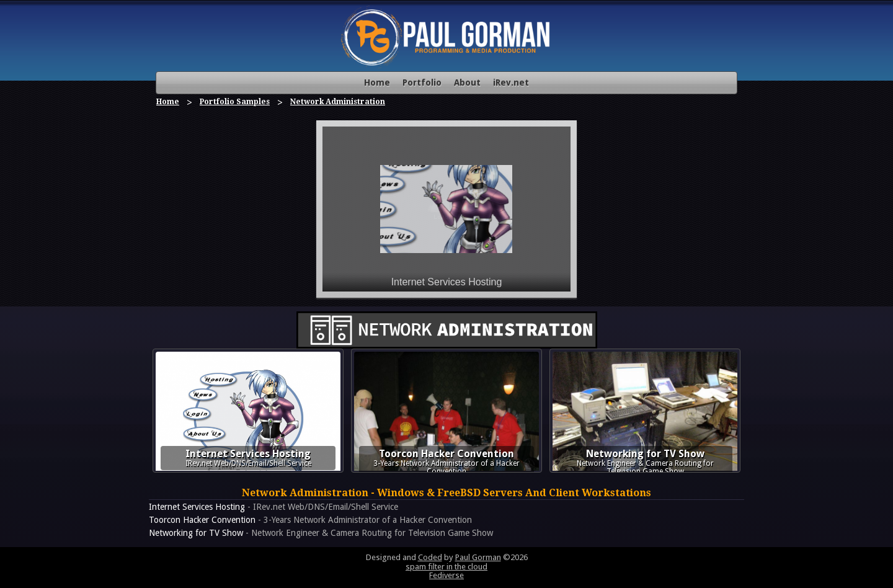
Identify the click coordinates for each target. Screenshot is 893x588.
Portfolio (422, 82)
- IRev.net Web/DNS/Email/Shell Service (273, 507)
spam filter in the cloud (446, 567)
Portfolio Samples (235, 102)
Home (377, 82)
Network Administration (338, 102)
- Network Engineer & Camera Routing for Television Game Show (321, 533)
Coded (430, 557)
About (467, 82)
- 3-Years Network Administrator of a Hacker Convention (310, 520)
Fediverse (446, 575)
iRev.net (511, 82)
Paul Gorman (478, 557)
